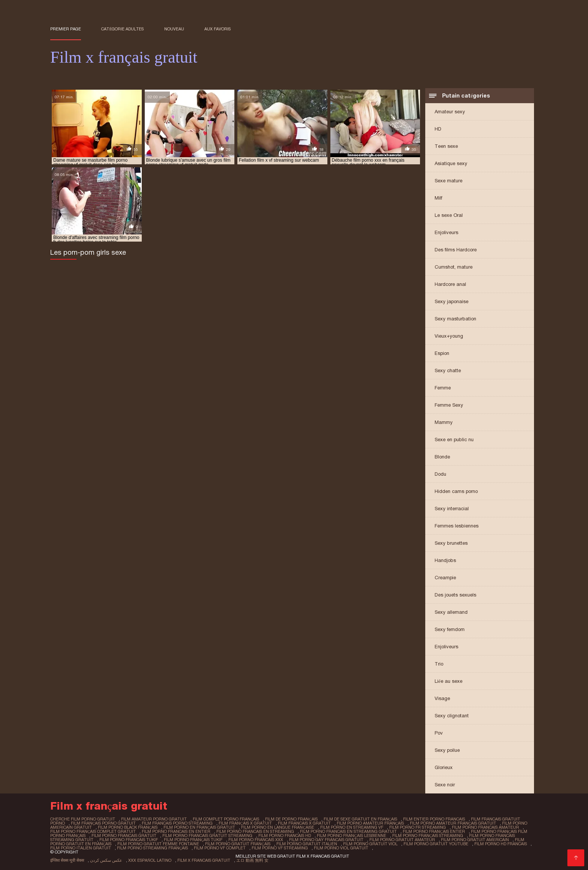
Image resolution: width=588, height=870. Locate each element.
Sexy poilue (447, 750)
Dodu (440, 474)
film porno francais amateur (485, 827)
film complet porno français (226, 819)
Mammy (444, 422)
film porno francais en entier (176, 831)
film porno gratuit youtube (436, 844)
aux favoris (217, 29)
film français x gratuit (245, 823)
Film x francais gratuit (204, 860)
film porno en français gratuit (199, 827)
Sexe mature (448, 181)
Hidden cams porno (456, 491)
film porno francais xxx (256, 840)
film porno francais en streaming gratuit (348, 831)
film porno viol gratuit (341, 848)
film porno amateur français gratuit (453, 823)
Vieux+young (449, 336)
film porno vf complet (220, 848)
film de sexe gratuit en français (360, 819)
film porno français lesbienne (351, 835)
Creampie (445, 578)
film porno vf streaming (280, 848)
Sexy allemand (451, 612)
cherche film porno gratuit (83, 819)
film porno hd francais (501, 844)
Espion (442, 353)
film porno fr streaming (418, 827)
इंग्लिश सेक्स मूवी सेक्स (67, 860)
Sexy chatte (448, 370)
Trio (439, 664)
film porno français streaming (428, 835)
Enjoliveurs (446, 232)
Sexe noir (445, 785)
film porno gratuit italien (307, 844)
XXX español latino (150, 860)
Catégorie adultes (122, 29)
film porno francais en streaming (255, 831)
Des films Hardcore (456, 250)
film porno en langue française (277, 827)
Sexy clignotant (452, 716)
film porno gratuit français (238, 844)
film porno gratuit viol (370, 844)
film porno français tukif (193, 840)
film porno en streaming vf (352, 827)
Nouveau (174, 29)
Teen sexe (446, 146)
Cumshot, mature (454, 267)
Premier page (66, 29)
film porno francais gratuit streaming (207, 835)
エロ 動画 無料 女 (252, 860)
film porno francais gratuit (124, 835)
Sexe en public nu (454, 440)
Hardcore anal (450, 284)
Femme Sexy (449, 405)
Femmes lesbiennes (457, 526)
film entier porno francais (434, 819)
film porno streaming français (152, 848)
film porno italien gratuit (81, 848)
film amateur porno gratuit (154, 819)
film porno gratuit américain (475, 840)
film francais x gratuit (304, 823)
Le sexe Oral (449, 215)
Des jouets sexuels (455, 595)
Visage (442, 698)
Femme (443, 388)
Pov (439, 733)
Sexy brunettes (451, 543)
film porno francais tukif (129, 840)
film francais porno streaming (177, 823)
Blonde (442, 457)
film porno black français (128, 827)
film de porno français (291, 819)
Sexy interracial (452, 509)
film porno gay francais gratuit (326, 840)
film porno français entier (434, 831)
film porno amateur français (370, 823)
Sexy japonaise (451, 301)
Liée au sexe (448, 681)
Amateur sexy (450, 112)
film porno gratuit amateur (402, 840)
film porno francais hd (285, 835)
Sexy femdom (450, 629)
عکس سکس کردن (106, 860)
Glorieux (444, 767)
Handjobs (445, 560)
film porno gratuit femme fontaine (158, 844)
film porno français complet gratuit (93, 831)
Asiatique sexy (451, 163)
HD (438, 129)
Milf (438, 198)
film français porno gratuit (103, 823)
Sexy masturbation (455, 319)
